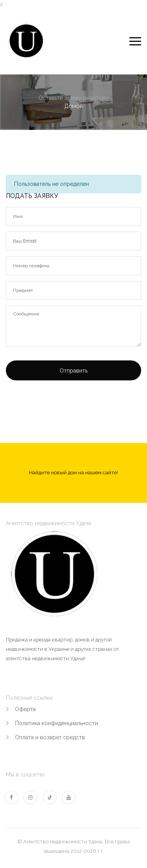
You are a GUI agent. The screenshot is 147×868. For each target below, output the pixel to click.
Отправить (73, 371)
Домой (73, 106)
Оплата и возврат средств (50, 737)
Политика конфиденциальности (56, 723)
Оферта (25, 709)
